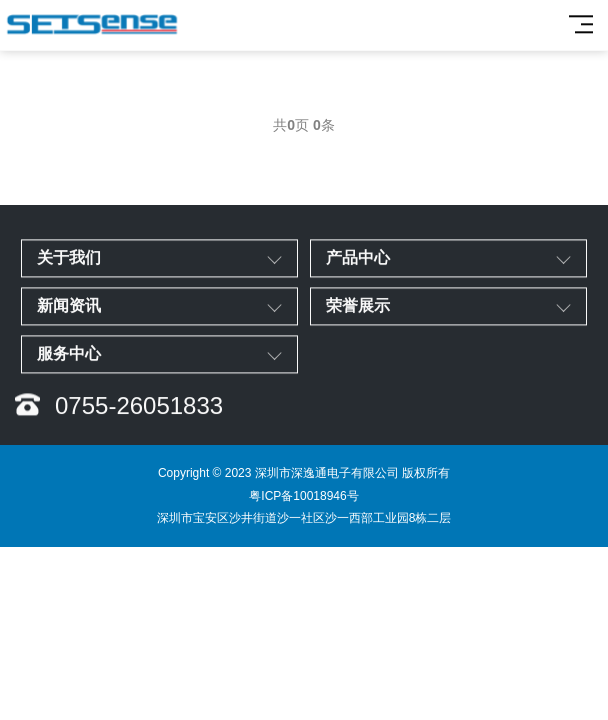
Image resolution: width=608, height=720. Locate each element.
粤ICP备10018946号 (303, 496)
